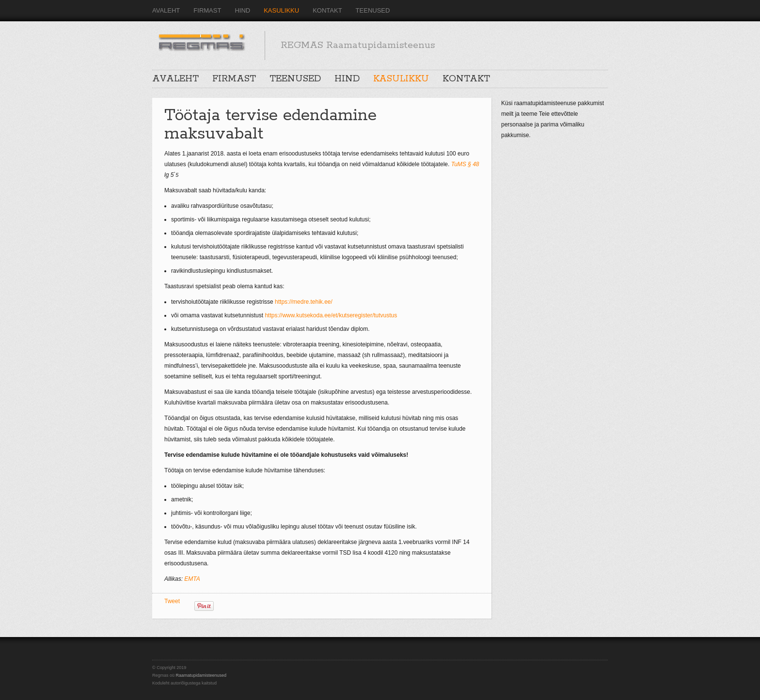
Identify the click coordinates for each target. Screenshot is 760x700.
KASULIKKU (281, 10)
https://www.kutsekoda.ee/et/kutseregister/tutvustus (331, 315)
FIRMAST (207, 10)
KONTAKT (327, 10)
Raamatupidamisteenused (201, 675)
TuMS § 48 (465, 164)
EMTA (192, 579)
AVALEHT (166, 10)
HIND (242, 10)
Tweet (172, 601)
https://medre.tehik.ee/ (304, 302)
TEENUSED (373, 10)
